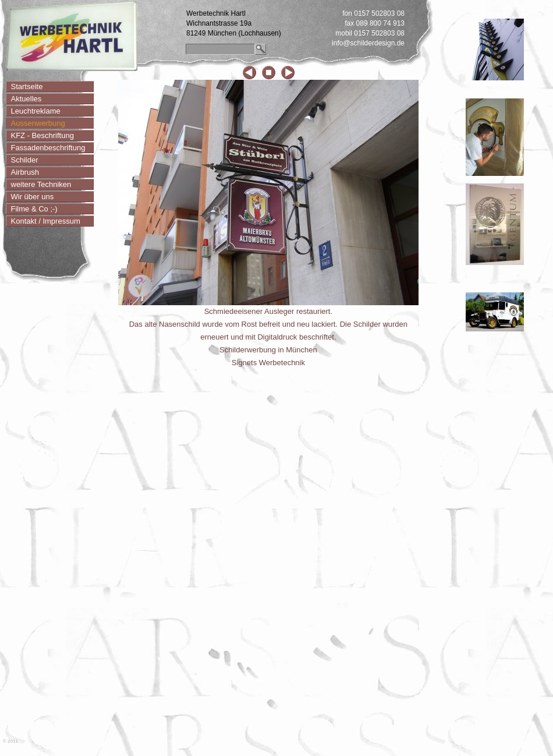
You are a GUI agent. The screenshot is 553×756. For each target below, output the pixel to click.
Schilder (25, 160)
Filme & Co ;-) (34, 209)
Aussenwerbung (38, 123)
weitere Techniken (41, 184)
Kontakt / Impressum (46, 221)
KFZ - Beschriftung (42, 135)
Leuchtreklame (36, 111)
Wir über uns (33, 197)
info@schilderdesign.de (368, 43)
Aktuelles (26, 99)
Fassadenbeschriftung (48, 148)
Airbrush (25, 172)
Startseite (27, 86)
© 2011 (10, 741)
